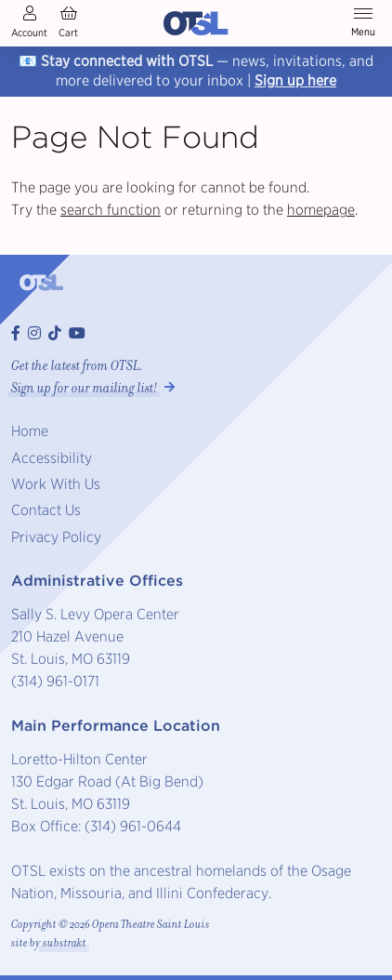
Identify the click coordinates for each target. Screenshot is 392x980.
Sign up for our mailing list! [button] (84, 388)
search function (111, 210)
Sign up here (295, 80)
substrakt (65, 943)
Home (30, 431)
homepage (321, 210)
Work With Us (56, 484)
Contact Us (46, 510)
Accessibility (52, 458)
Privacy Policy (56, 537)
